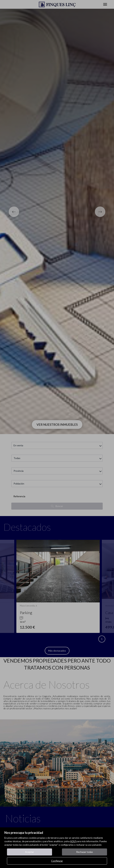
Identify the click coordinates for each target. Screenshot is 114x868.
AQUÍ (73, 841)
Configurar (57, 861)
